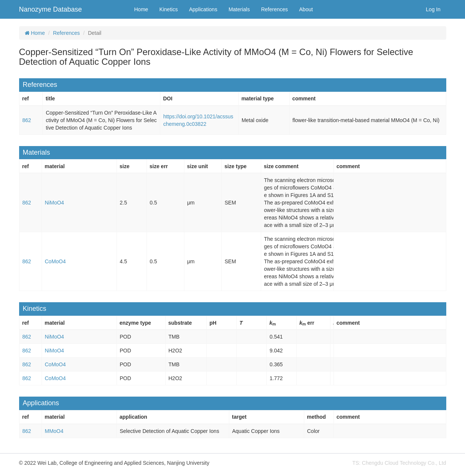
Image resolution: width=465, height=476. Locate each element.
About (306, 9)
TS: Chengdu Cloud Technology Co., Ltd (399, 463)
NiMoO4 (55, 203)
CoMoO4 (55, 261)
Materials (239, 9)
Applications (203, 9)
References (275, 9)
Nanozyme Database (51, 9)
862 (27, 120)
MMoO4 (54, 431)
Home (141, 9)
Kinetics (168, 9)
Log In (433, 9)
